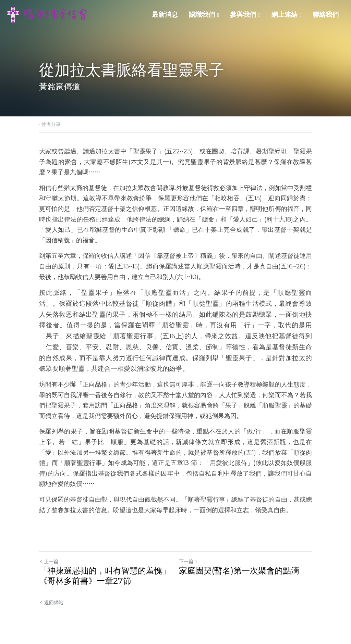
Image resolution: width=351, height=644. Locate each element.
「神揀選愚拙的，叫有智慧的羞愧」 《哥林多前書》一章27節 (105, 576)
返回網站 (51, 603)
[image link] (48, 14)
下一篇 (189, 561)
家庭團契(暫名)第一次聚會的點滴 (239, 571)
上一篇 (49, 561)
